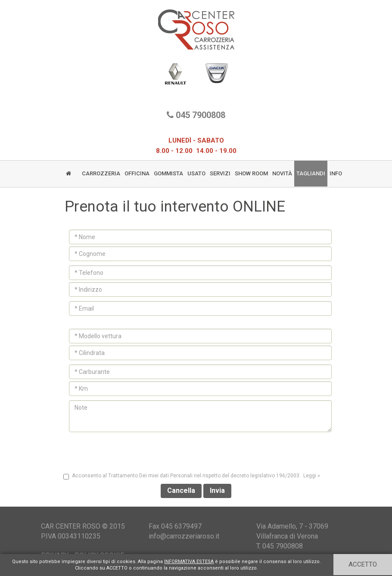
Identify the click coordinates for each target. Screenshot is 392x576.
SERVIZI (220, 173)
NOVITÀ (282, 173)
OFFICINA (137, 173)
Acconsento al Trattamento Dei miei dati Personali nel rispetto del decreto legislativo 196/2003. (192, 476)
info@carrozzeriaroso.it (184, 536)
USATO (196, 173)
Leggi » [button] (312, 476)
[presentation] (196, 451)
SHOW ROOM (251, 173)
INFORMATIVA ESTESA (189, 562)
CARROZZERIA (101, 173)
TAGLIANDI (311, 173)
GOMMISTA (168, 173)
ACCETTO (363, 564)
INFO (336, 173)
